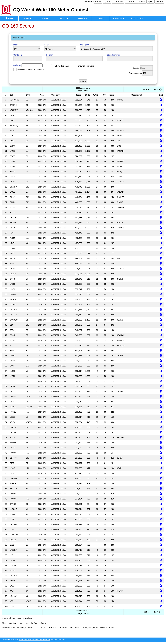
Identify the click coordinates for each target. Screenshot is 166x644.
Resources (119, 18)
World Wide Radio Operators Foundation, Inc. (34, 640)
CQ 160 (142, 2)
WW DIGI (159, 2)
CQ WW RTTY (118, 2)
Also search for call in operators (30, 70)
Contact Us (137, 18)
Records (82, 18)
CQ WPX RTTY (131, 2)
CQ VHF (151, 2)
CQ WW (98, 2)
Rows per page (135, 73)
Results (64, 18)
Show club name (62, 66)
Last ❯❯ (158, 89)
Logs (101, 18)
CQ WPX (107, 2)
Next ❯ (146, 89)
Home (9, 18)
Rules (28, 18)
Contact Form (40, 623)
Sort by (136, 68)
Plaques (46, 18)
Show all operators (86, 66)
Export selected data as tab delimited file (20, 618)
